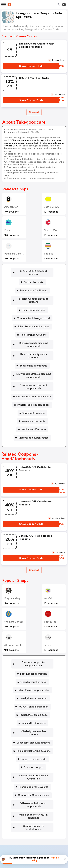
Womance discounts (34, 409)
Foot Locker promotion (33, 658)
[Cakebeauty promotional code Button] (32, 384)
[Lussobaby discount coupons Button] (32, 724)
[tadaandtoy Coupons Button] (32, 708)
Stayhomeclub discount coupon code (34, 376)
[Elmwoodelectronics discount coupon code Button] (32, 366)
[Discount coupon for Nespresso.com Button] (32, 650)
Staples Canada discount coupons (33, 296)
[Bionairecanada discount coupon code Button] (32, 338)
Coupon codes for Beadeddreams (33, 798)
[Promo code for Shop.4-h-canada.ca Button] (32, 790)
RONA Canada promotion (33, 691)
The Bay (49, 254)
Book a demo (13, 825)
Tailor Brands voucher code (34, 320)
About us (21, 831)
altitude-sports (13, 633)
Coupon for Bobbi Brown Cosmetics (33, 757)
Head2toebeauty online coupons (33, 348)
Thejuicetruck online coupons (34, 732)
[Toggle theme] (64, 5)
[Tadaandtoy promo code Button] (32, 699)
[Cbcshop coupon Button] (32, 749)
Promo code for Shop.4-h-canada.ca (34, 790)
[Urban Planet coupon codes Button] (32, 675)
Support (48, 831)
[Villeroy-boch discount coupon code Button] (32, 782)
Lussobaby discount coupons (33, 724)
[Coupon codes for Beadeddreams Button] (32, 798)
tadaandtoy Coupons (34, 708)
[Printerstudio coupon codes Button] (32, 392)
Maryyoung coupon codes (33, 425)
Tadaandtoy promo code (34, 699)
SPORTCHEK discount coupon (33, 271)
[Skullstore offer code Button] (32, 417)
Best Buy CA (51, 207)
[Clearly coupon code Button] (32, 304)
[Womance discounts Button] (32, 409)
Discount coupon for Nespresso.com (33, 650)
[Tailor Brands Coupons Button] (32, 329)
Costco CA (50, 230)
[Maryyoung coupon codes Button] (32, 425)
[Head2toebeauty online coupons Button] (32, 348)
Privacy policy (36, 849)
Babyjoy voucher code (34, 740)
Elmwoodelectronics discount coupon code (33, 366)
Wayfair (48, 586)
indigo (47, 633)
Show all (34, 557)
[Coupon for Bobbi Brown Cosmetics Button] (32, 757)
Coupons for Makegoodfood (33, 312)
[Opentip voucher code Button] (32, 666)
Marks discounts (34, 279)
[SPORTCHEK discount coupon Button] (32, 271)
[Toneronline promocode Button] (32, 356)
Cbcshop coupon (34, 749)
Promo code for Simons (34, 287)
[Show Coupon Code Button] (31, 66)
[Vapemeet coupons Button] (32, 401)
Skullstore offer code (34, 417)
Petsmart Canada (14, 254)
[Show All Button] (34, 558)
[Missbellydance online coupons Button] (32, 716)
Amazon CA (11, 207)
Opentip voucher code (33, 666)
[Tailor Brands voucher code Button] (32, 320)
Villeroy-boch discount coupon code (34, 782)
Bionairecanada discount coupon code (33, 338)
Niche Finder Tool (52, 825)
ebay (7, 230)
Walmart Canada (14, 609)
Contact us (35, 831)
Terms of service (52, 849)
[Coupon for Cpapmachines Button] (32, 773)
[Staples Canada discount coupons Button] (32, 296)
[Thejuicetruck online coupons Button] (32, 732)
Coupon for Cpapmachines (34, 773)
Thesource (50, 609)
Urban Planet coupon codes (33, 675)
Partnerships (31, 825)
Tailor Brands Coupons (33, 329)
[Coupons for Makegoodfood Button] (32, 312)
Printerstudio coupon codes (33, 392)
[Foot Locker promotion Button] (32, 658)
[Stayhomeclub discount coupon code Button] (32, 376)
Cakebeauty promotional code (34, 384)
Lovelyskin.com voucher (34, 683)
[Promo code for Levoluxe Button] (32, 765)
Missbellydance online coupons (33, 716)
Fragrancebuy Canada (17, 586)
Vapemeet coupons (34, 401)
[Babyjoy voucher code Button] (32, 740)
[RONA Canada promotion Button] (32, 691)
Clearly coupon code (34, 304)
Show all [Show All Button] (34, 112)
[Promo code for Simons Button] (32, 287)
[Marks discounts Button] (32, 279)
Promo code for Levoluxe (34, 765)
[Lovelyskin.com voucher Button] (32, 683)
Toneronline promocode (33, 356)
